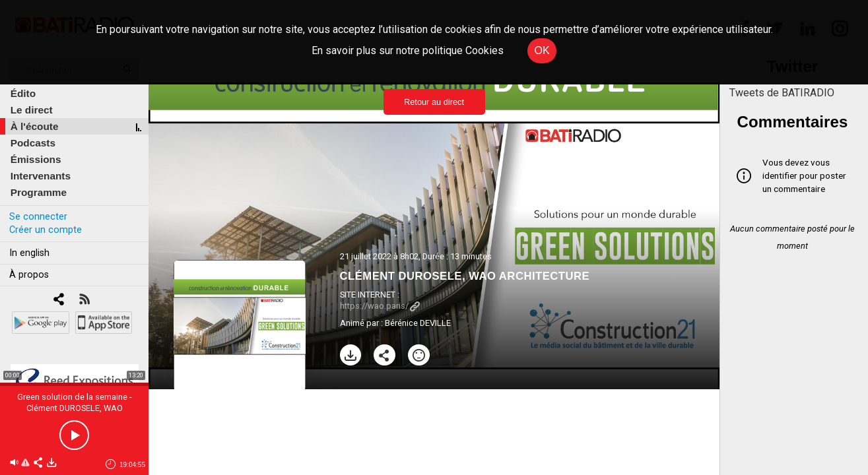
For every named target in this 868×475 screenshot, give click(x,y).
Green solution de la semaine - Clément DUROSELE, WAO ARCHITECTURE (75, 408)
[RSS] (84, 301)
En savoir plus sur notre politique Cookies (408, 50)
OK (542, 50)
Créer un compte (46, 230)
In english (29, 253)
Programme (39, 192)
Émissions (36, 159)
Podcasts (33, 143)
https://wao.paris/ (380, 306)
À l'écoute (35, 126)
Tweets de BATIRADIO (782, 93)
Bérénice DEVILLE (418, 323)
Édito (23, 93)
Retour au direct (434, 102)
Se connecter (38, 217)
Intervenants (41, 176)
